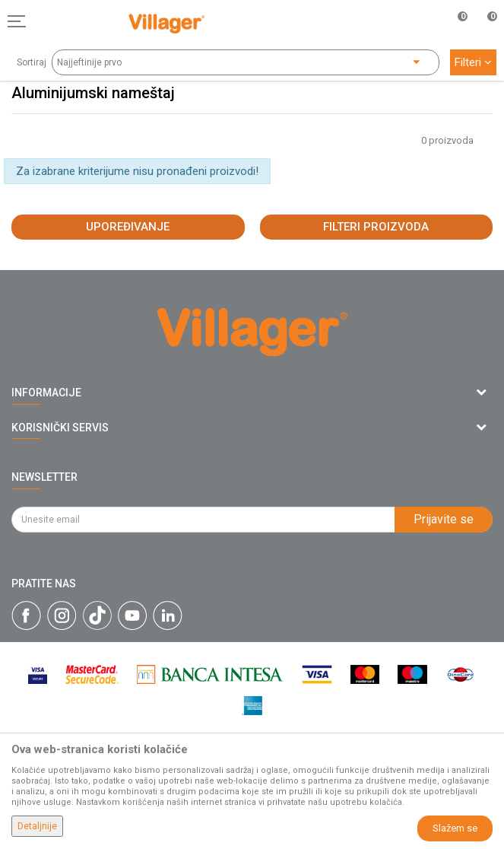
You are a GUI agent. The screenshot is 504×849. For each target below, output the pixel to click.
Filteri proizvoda (376, 227)
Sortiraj (32, 62)
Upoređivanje (128, 227)
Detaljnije (37, 826)
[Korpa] (484, 37)
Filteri (473, 62)
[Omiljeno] (454, 21)
